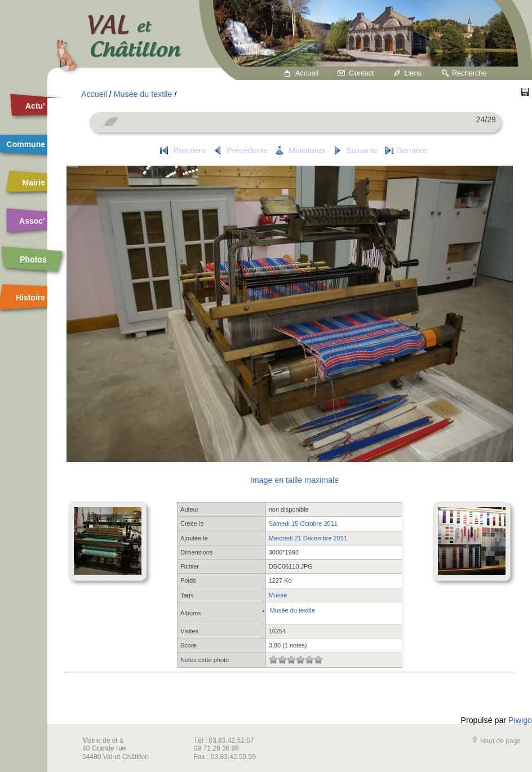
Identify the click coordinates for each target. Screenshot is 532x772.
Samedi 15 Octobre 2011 (303, 523)
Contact (361, 73)
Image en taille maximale (294, 480)
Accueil (307, 73)
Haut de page (496, 741)
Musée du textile (143, 94)
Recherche (469, 73)
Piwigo (520, 720)
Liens (413, 73)
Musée (278, 595)
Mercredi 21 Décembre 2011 (308, 538)
